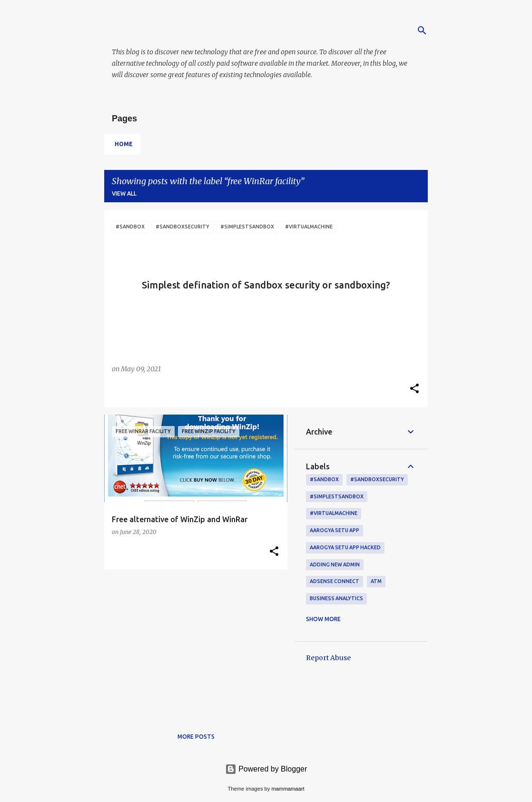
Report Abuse (328, 658)
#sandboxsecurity (377, 479)
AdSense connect (335, 581)
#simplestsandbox (337, 496)
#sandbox (324, 479)
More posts (196, 737)
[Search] (422, 30)
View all (124, 193)
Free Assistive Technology (215, 29)
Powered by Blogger (266, 769)
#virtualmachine (334, 513)
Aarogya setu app (335, 530)
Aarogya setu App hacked (345, 547)
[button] (414, 389)
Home (124, 144)
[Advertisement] (192, 643)
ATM (376, 581)
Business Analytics (336, 598)
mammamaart (288, 789)
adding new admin (335, 564)
